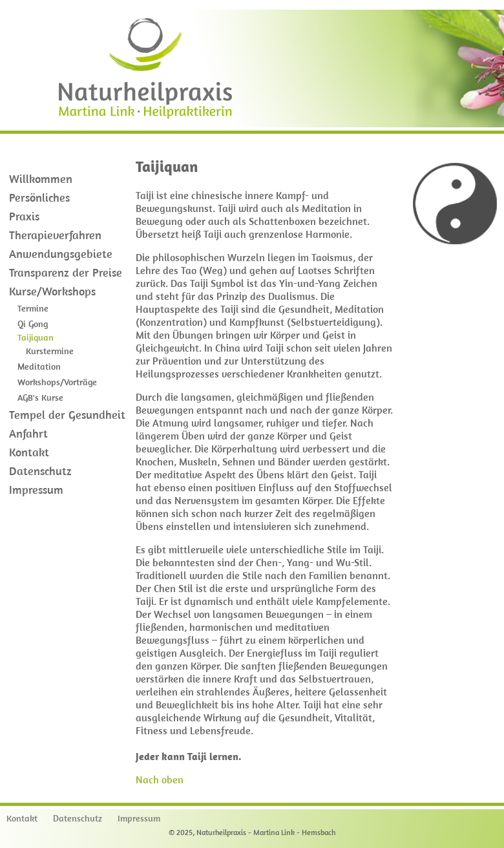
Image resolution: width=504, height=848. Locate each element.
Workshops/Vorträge (57, 382)
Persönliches (39, 197)
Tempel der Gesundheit (67, 415)
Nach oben (160, 779)
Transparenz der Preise (66, 272)
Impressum (36, 490)
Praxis (24, 216)
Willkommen (41, 179)
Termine (33, 308)
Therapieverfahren (55, 235)
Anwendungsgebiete (61, 254)
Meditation (39, 366)
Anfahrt (28, 433)
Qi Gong (33, 324)
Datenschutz (40, 471)
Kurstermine (50, 351)
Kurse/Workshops (52, 291)
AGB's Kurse (40, 397)
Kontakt (29, 452)
